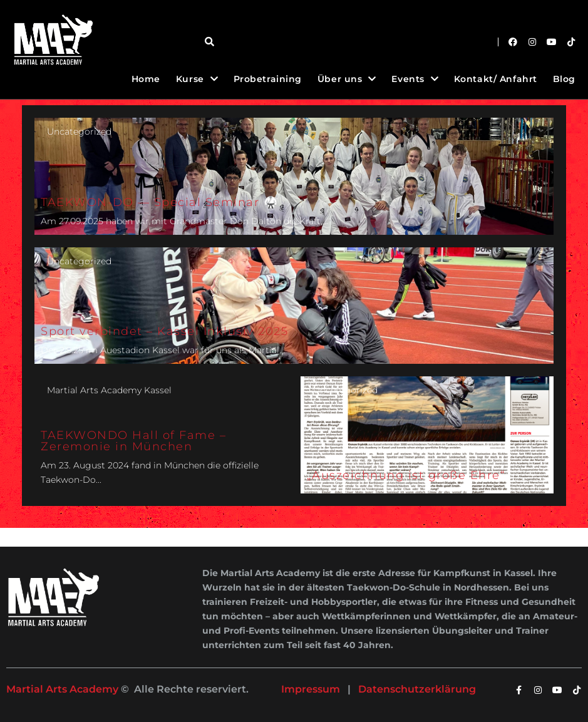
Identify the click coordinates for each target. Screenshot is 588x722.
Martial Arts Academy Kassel (109, 390)
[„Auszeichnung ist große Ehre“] (427, 435)
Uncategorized (79, 132)
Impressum (311, 689)
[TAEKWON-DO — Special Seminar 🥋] (294, 176)
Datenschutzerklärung (417, 689)
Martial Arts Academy (62, 689)
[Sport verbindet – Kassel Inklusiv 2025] (294, 306)
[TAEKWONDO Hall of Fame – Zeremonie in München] (161, 435)
